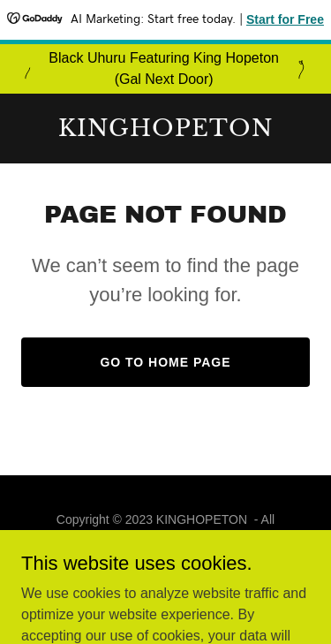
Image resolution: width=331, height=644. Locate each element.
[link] (165, 131)
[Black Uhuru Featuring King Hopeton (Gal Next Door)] (165, 69)
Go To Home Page (165, 362)
